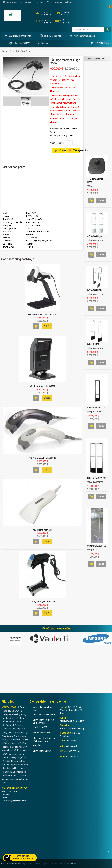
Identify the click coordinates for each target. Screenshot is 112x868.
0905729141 (76, 757)
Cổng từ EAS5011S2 (97, 408)
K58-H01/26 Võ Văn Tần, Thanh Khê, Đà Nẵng (71, 710)
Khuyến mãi (38, 745)
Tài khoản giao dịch (42, 733)
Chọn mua (60, 151)
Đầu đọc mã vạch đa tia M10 (42, 386)
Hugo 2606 (69, 136)
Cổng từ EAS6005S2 (97, 546)
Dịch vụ (43, 43)
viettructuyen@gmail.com (72, 721)
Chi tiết (47, 326)
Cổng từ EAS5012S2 (97, 478)
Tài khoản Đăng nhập (43, 13)
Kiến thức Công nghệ (43, 21)
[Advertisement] (42, 191)
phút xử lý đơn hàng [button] (51, 36)
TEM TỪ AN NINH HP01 (95, 181)
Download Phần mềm (63, 13)
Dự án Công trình (62, 21)
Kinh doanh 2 (72, 746)
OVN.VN (73, 864)
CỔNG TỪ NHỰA (94, 236)
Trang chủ (7, 51)
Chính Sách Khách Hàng (44, 714)
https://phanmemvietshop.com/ (75, 728)
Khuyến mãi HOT (19, 43)
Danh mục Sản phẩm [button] (19, 36)
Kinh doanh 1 (72, 741)
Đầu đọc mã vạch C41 (42, 530)
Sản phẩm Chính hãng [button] (82, 36)
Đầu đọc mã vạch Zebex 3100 (42, 458)
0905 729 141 (74, 751)
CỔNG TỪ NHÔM (95, 290)
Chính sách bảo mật (42, 751)
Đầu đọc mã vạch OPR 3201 (42, 602)
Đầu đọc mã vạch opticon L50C (42, 315)
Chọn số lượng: (57, 143)
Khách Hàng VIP (40, 727)
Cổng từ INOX (93, 344)
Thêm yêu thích (74, 151)
